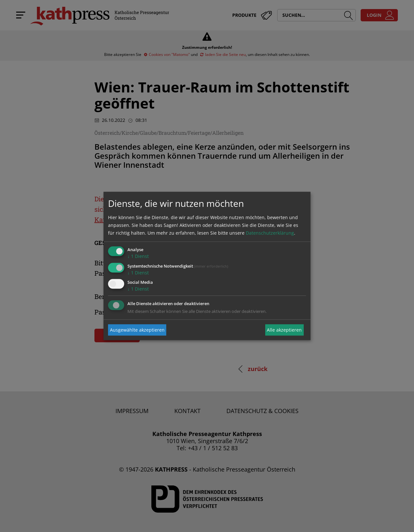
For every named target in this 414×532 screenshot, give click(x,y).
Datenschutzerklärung (270, 233)
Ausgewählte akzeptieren (137, 330)
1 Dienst (138, 256)
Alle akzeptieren (284, 330)
